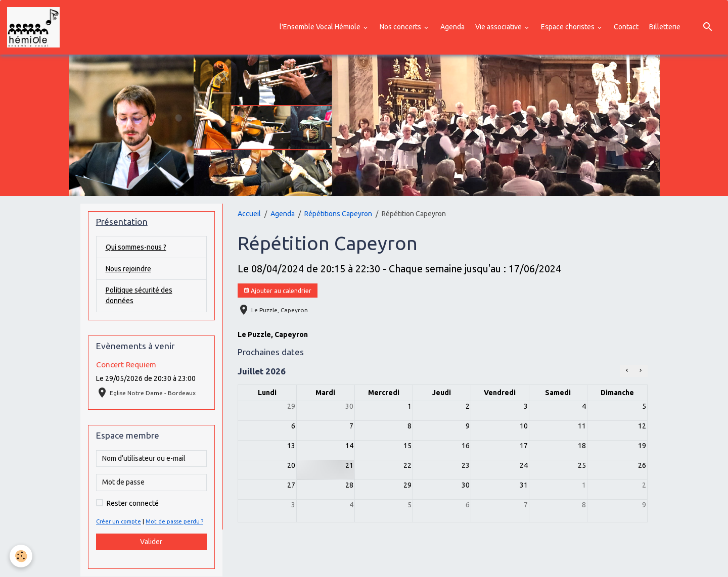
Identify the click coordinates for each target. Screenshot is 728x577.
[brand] (35, 27)
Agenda (452, 27)
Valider (151, 542)
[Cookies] (21, 556)
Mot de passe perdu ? (175, 522)
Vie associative (499, 27)
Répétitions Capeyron (338, 214)
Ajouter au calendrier (277, 291)
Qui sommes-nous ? (136, 247)
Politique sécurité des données (140, 296)
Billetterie (665, 27)
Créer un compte (119, 522)
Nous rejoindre (129, 269)
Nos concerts (401, 27)
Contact (626, 27)
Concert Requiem (126, 365)
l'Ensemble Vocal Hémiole (321, 27)
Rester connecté (133, 504)
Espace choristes (568, 27)
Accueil (249, 214)
